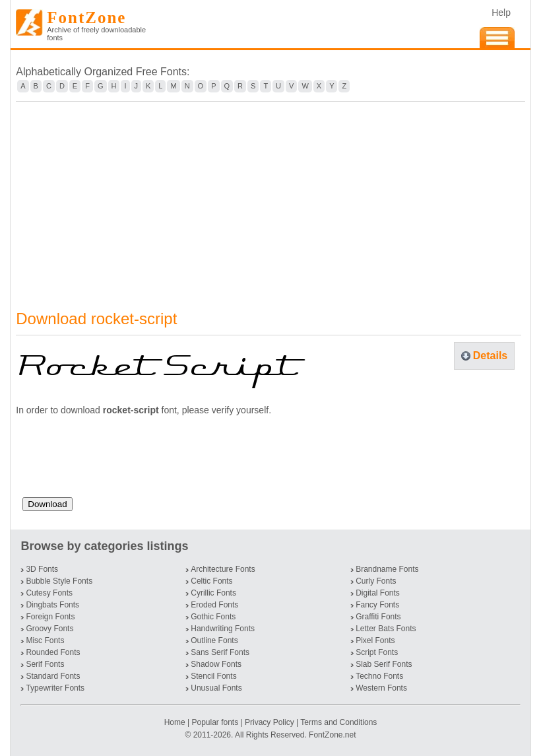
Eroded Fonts (214, 605)
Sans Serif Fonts (220, 652)
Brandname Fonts (387, 569)
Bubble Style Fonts (59, 581)
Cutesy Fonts (49, 593)
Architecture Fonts (223, 569)
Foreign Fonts (50, 617)
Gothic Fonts (213, 617)
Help (501, 13)
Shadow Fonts (216, 664)
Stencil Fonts (213, 676)
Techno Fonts (379, 676)
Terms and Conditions (338, 722)
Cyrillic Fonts (213, 593)
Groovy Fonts (49, 629)
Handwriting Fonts (223, 629)
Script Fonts (377, 652)
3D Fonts (42, 569)
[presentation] (123, 462)
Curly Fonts (376, 581)
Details (490, 356)
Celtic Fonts (211, 581)
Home (176, 722)
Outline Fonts (214, 640)
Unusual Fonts (216, 688)
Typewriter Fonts (55, 688)
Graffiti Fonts (378, 617)
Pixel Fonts (375, 640)
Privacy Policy (270, 722)
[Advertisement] (270, 197)
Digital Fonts (378, 593)
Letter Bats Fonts (386, 629)
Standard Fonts (53, 676)
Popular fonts (215, 722)
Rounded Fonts (53, 652)
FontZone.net (332, 735)
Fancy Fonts (377, 605)
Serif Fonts (45, 664)
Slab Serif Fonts (384, 664)
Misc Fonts (45, 640)
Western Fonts (381, 688)
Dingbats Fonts (52, 605)
